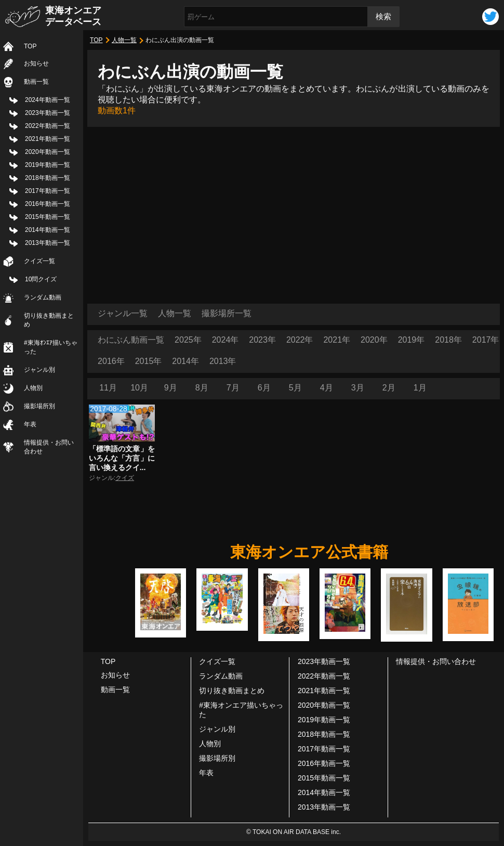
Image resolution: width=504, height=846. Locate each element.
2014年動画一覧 (48, 230)
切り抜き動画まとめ (49, 320)
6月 (264, 388)
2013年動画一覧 (48, 243)
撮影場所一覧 (227, 313)
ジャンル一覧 (123, 313)
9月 (171, 388)
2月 (389, 388)
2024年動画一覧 (48, 100)
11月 (108, 388)
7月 (233, 388)
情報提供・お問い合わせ (49, 447)
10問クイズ (41, 279)
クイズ (125, 478)
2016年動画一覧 (48, 204)
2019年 (412, 340)
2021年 (337, 340)
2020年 (374, 340)
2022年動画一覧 (48, 126)
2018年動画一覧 (48, 178)
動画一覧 (36, 82)
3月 (358, 388)
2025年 (188, 340)
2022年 (300, 340)
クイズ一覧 (39, 261)
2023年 (262, 340)
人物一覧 (124, 40)
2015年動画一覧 (48, 217)
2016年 (111, 361)
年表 (30, 424)
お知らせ (36, 63)
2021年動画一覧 (48, 139)
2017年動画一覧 (48, 191)
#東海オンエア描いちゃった (241, 710)
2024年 (226, 340)
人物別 (33, 388)
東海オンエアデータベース (73, 16)
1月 (420, 388)
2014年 (185, 361)
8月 (202, 388)
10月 (139, 388)
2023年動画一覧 (48, 113)
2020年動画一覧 (48, 152)
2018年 (448, 340)
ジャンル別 (39, 370)
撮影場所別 (39, 406)
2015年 (149, 361)
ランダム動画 (43, 297)
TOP (30, 46)
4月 (327, 388)
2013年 (223, 361)
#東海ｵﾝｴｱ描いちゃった (51, 347)
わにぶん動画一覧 (131, 340)
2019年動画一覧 (48, 165)
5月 (295, 388)
